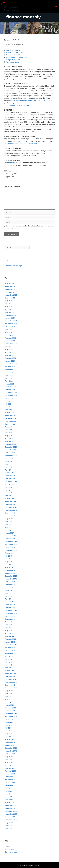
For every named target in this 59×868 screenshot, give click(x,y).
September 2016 (11, 550)
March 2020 (9, 441)
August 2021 (10, 401)
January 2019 (10, 478)
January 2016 (10, 573)
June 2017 (9, 524)
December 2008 (11, 811)
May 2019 (9, 467)
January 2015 (10, 608)
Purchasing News (12, 62)
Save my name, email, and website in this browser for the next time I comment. (29, 227)
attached (10, 163)
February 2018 (12, 174)
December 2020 (11, 418)
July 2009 (8, 791)
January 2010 (10, 774)
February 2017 (10, 536)
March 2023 (9, 355)
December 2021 (11, 392)
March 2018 (9, 499)
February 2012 (10, 708)
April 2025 (9, 309)
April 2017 (9, 530)
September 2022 (11, 370)
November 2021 (11, 395)
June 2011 (9, 731)
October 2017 (10, 513)
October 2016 (10, 547)
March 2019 (9, 473)
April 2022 (9, 381)
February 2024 (10, 338)
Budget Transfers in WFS (15, 52)
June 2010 (9, 759)
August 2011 (10, 725)
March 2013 (9, 671)
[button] (55, 7)
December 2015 (11, 576)
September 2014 (11, 619)
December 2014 (11, 610)
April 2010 (9, 765)
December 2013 (11, 645)
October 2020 (10, 424)
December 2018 (11, 481)
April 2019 (9, 470)
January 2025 (10, 318)
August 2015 (10, 587)
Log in (7, 846)
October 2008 (10, 817)
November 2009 (11, 780)
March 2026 (9, 283)
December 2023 (11, 344)
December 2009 (11, 777)
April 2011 (9, 737)
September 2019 (11, 456)
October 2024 (10, 327)
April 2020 (9, 438)
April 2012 (9, 702)
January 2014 (10, 642)
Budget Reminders (13, 60)
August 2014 (10, 622)
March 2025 (9, 312)
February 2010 (10, 771)
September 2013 (11, 653)
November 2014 (11, 613)
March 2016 (9, 567)
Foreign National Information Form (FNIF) (22, 144)
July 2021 (8, 404)
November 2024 (11, 324)
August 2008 (10, 823)
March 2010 (9, 768)
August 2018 (10, 484)
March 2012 (9, 705)
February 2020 (10, 444)
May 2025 (9, 306)
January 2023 (10, 361)
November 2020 (11, 421)
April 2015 (9, 599)
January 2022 (10, 390)
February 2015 (10, 605)
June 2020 (9, 433)
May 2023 (9, 349)
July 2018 (8, 487)
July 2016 (8, 556)
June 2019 (9, 464)
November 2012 (11, 682)
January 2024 (10, 341)
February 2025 (10, 315)
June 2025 (9, 304)
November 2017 (11, 510)
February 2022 (10, 387)
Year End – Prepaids (13, 55)
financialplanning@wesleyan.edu (16, 105)
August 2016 (10, 553)
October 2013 (10, 651)
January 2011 (10, 745)
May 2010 (9, 762)
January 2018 (10, 504)
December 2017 (11, 507)
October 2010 (10, 754)
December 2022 (11, 364)
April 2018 (10, 177)
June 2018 (9, 490)
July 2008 (8, 825)
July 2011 (8, 728)
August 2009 (10, 788)
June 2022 (9, 375)
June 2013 (9, 662)
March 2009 (9, 803)
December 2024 (11, 321)
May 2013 (9, 665)
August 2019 (10, 458)
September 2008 (11, 820)
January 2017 (10, 539)
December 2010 (11, 748)
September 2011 (11, 722)
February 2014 (10, 639)
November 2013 (11, 648)
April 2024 (9, 335)
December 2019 (11, 447)
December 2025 (11, 292)
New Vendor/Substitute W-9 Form (18, 57)
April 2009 (9, 800)
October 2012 (10, 685)
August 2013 (10, 656)
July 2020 (8, 430)
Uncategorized (12, 171)
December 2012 (11, 679)
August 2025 (10, 301)
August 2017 (10, 519)
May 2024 (9, 332)
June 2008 (9, 828)
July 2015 (8, 590)
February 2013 (10, 673)
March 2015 (9, 602)
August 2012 (10, 691)
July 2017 (8, 522)
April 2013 (9, 668)
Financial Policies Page (13, 266)
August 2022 (10, 372)
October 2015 (10, 582)
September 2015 (11, 585)
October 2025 (10, 298)
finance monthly (23, 17)
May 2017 (9, 527)
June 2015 (9, 593)
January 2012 (10, 711)
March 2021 (9, 413)
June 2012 (9, 696)
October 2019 (10, 453)
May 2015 (9, 596)
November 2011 (11, 717)
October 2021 (10, 398)
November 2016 (11, 544)
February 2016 (10, 570)
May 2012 (9, 699)
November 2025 (11, 295)
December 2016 (11, 542)
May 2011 (9, 734)
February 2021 (10, 415)
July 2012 (8, 694)
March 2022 (9, 384)
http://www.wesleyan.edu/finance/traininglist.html (31, 100)
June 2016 (9, 559)
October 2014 (10, 616)
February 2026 (10, 286)
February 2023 (10, 358)
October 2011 (10, 719)
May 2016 (9, 562)
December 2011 (11, 714)
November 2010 (11, 751)
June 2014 (9, 628)
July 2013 (8, 659)
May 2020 (9, 436)
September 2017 (11, 516)
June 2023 (9, 347)
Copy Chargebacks (13, 50)
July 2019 (8, 461)
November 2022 (11, 367)
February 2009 (10, 805)
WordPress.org (11, 855)
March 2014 (9, 636)
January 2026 (10, 289)
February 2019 (10, 476)
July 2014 (8, 625)
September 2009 (11, 785)
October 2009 (10, 782)
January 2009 (10, 808)
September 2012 (11, 688)
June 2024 (9, 329)
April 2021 (9, 410)
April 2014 (9, 633)
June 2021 (9, 407)
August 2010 (10, 757)
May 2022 (9, 378)
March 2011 (9, 739)
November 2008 (11, 814)
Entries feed (9, 849)
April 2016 (9, 564)
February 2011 (10, 742)
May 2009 (9, 797)
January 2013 (10, 676)
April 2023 (9, 352)
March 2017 (9, 533)
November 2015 (11, 579)
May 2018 (9, 493)
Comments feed (11, 852)
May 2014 (9, 630)
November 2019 (11, 450)
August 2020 (10, 427)
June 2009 (9, 794)
